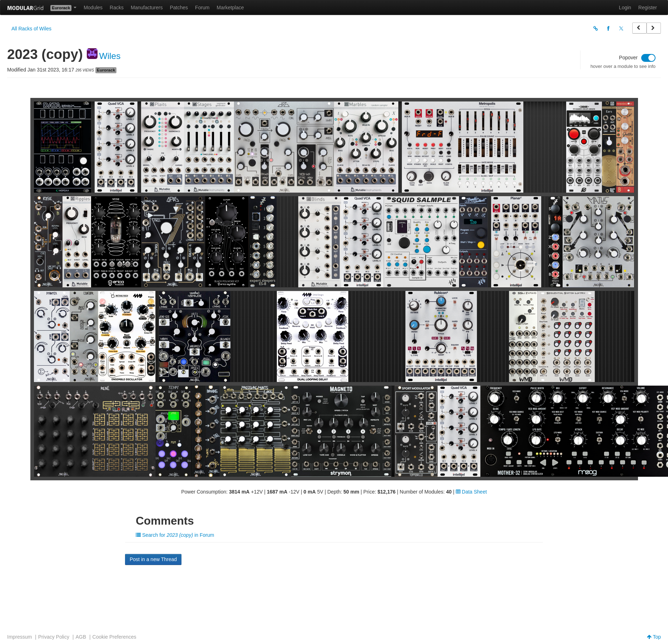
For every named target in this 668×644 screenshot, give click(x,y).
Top (654, 637)
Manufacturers (147, 8)
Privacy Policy (54, 637)
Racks (117, 8)
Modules (93, 8)
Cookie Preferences (114, 637)
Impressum (19, 637)
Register (648, 8)
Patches (179, 8)
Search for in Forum (175, 535)
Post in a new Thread (153, 559)
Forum (202, 8)
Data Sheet (471, 492)
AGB (81, 637)
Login (625, 8)
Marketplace (230, 8)
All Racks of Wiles (31, 29)
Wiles (110, 56)
